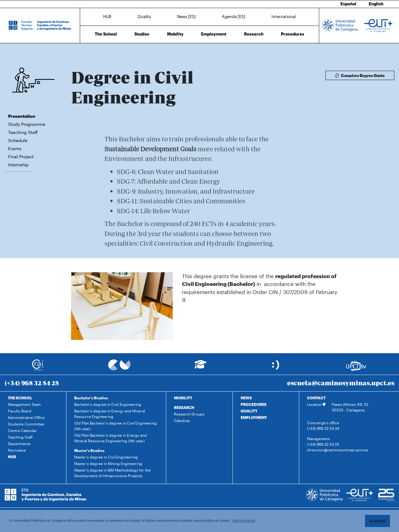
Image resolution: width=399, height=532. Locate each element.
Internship (18, 165)
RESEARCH (184, 407)
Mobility (175, 34)
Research (254, 34)
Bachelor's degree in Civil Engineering (108, 404)
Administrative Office (26, 417)
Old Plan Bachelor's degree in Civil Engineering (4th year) (115, 426)
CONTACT (316, 398)
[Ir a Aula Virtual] (201, 367)
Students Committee (26, 424)
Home (76, 52)
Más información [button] (244, 521)
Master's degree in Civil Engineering (106, 457)
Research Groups (189, 414)
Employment (214, 34)
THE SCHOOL (20, 398)
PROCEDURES (254, 404)
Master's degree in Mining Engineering (108, 463)
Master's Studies (89, 450)
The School (106, 34)
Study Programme (27, 124)
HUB (107, 17)
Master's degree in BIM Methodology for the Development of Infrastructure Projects (112, 473)
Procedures (293, 34)
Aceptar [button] (377, 521)
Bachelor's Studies (91, 398)
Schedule (18, 140)
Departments (19, 444)
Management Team (24, 404)
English (376, 4)
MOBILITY (183, 398)
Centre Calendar (22, 430)
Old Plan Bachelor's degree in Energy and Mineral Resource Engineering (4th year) (111, 438)
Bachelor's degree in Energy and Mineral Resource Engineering (110, 414)
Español (348, 4)
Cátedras (182, 420)
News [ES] (186, 17)
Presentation (22, 116)
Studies (142, 34)
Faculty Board (20, 411)
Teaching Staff (23, 132)
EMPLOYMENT (254, 417)
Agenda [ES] (234, 17)
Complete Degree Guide (360, 75)
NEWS (246, 398)
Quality (144, 17)
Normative (17, 450)
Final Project (21, 157)
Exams (15, 148)
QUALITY (249, 411)
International (284, 17)
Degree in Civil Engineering (121, 52)
